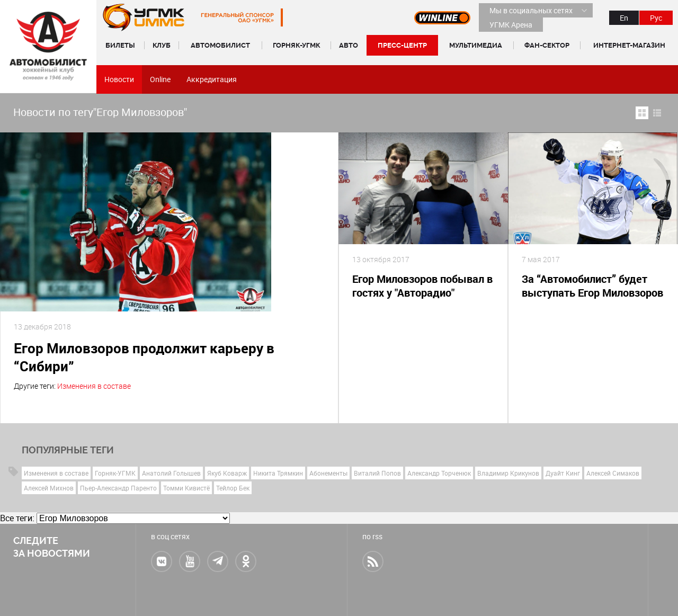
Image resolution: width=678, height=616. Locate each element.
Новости (119, 79)
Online (160, 79)
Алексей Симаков (613, 473)
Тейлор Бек (233, 488)
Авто (349, 45)
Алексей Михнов (49, 488)
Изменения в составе (94, 386)
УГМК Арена (511, 25)
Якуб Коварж (227, 473)
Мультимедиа (476, 45)
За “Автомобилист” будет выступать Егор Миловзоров (592, 286)
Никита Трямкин (278, 473)
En (624, 18)
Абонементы (328, 473)
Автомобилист (220, 45)
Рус (656, 18)
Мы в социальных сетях (531, 10)
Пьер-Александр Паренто (118, 488)
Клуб (162, 45)
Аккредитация (212, 79)
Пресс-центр (402, 45)
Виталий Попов (377, 473)
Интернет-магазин (629, 45)
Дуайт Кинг (563, 473)
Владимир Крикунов (508, 473)
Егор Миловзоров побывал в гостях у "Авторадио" (422, 286)
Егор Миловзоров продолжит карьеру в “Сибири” (144, 357)
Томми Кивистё (186, 488)
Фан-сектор (547, 45)
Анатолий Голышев (171, 473)
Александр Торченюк (439, 473)
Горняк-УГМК (296, 45)
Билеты (120, 45)
